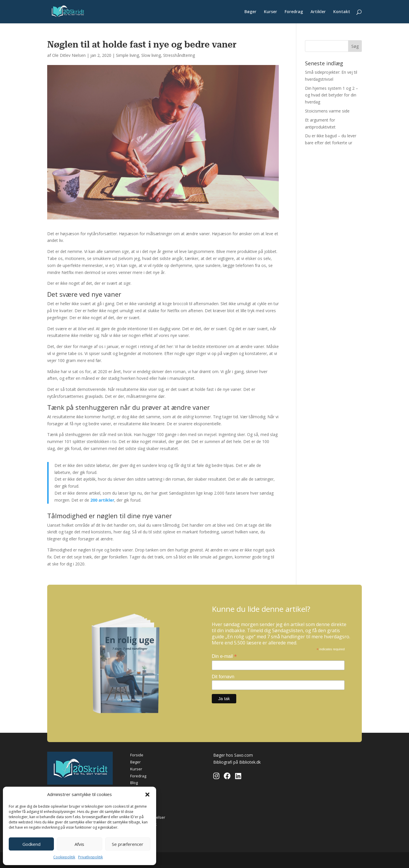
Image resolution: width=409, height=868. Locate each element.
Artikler (318, 12)
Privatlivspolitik (90, 857)
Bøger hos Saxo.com (233, 755)
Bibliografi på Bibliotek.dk (237, 762)
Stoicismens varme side (327, 111)
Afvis (79, 844)
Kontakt (342, 12)
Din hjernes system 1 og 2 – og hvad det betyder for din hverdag (332, 95)
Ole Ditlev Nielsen (69, 55)
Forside (137, 755)
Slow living (151, 55)
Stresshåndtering (179, 55)
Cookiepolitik (64, 857)
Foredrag (294, 12)
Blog (134, 783)
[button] (147, 795)
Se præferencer (128, 844)
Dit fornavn (223, 677)
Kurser (270, 12)
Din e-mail (224, 656)
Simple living (127, 55)
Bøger (250, 12)
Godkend (31, 844)
